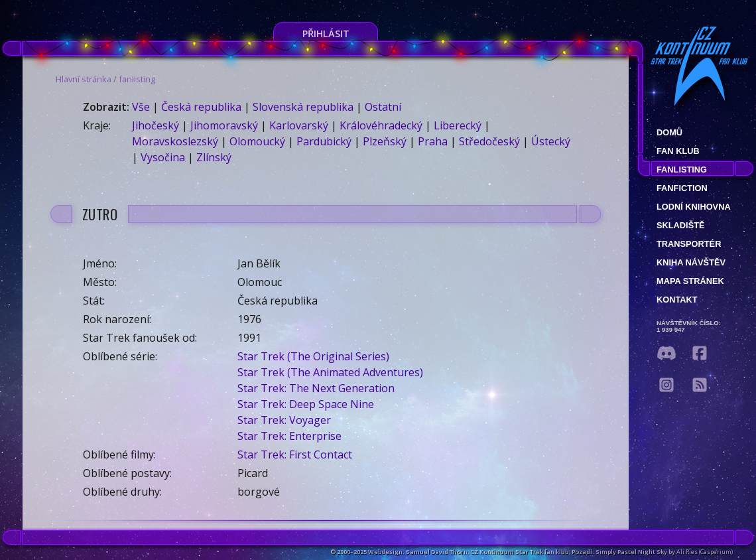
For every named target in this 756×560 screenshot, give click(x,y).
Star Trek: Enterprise (289, 436)
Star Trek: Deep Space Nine (306, 404)
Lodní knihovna (694, 207)
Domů (669, 132)
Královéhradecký (381, 125)
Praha (433, 141)
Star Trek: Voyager (284, 420)
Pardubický (324, 141)
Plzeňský (385, 141)
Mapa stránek (690, 281)
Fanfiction (682, 188)
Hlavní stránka (84, 79)
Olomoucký (257, 141)
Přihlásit (326, 34)
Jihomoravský (224, 125)
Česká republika (201, 107)
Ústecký (551, 141)
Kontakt (677, 300)
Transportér (689, 244)
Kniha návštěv (691, 262)
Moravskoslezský (175, 141)
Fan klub (678, 151)
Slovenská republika (303, 107)
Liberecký (458, 125)
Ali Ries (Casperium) (705, 552)
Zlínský (214, 157)
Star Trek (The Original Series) (313, 356)
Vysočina (163, 157)
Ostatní (383, 107)
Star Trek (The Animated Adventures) (330, 372)
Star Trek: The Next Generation (316, 388)
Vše (141, 107)
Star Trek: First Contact (295, 455)
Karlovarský (299, 125)
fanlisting (137, 79)
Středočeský (489, 141)
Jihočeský (156, 125)
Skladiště (681, 225)
